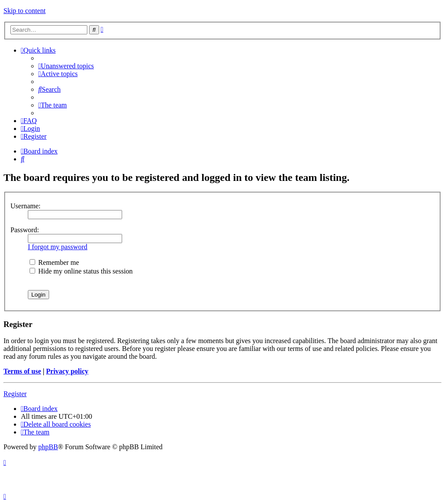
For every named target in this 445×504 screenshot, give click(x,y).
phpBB (48, 447)
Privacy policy (67, 371)
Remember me (54, 262)
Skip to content (25, 11)
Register (15, 394)
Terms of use (22, 371)
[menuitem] (66, 66)
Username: (25, 206)
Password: (25, 230)
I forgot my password (58, 247)
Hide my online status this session (81, 271)
